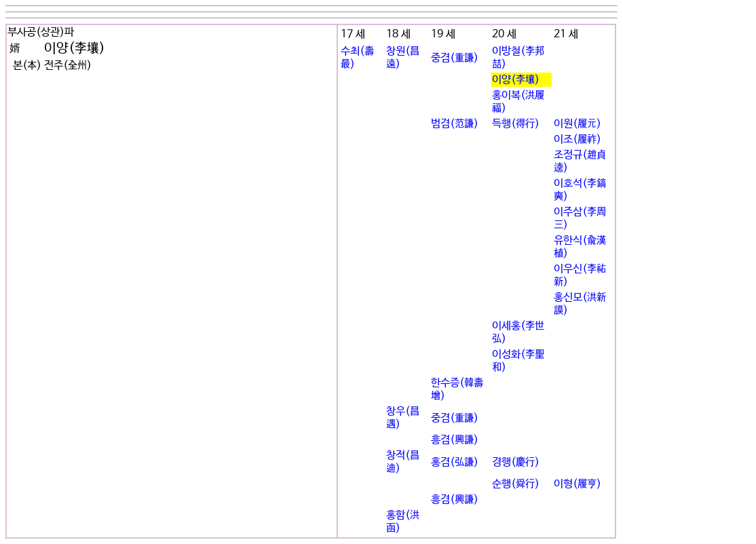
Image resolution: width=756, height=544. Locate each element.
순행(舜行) (516, 484)
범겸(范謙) (455, 124)
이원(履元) (578, 124)
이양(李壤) (516, 80)
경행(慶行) (516, 462)
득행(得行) (516, 124)
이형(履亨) (578, 484)
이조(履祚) (578, 139)
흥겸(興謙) (455, 440)
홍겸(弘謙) (455, 462)
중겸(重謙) (455, 58)
